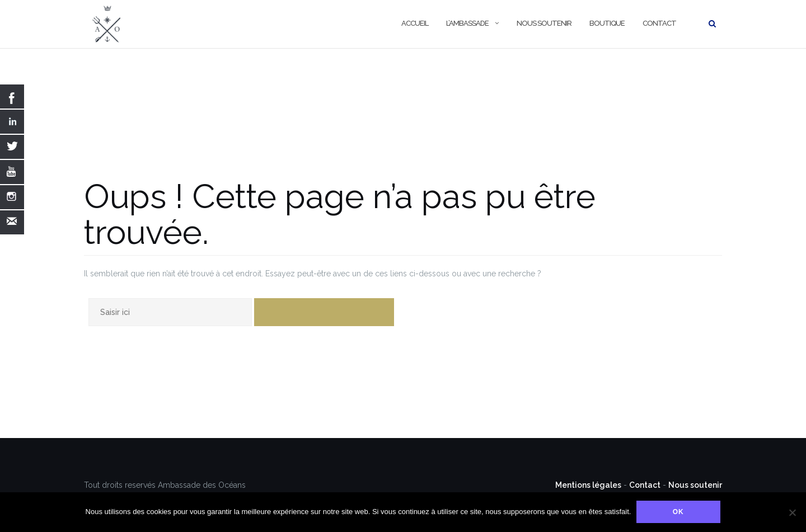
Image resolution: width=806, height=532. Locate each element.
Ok (678, 512)
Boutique (607, 23)
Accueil (415, 23)
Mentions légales (588, 485)
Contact (659, 23)
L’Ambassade (467, 23)
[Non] (792, 512)
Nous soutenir (544, 23)
